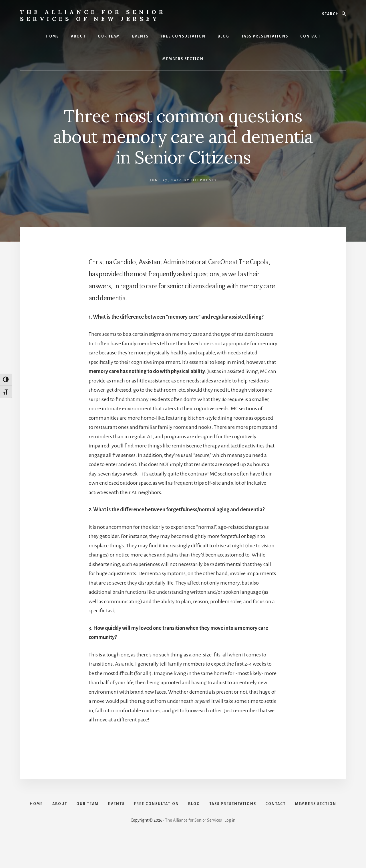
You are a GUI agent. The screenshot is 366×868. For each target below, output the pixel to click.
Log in (230, 849)
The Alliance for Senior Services (193, 849)
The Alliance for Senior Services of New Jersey (93, 15)
